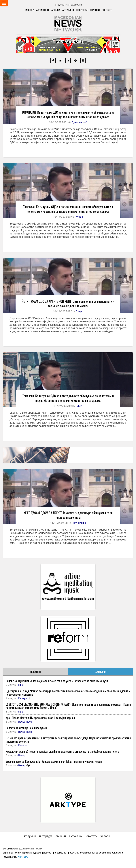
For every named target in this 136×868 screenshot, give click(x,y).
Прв (21, 685)
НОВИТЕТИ (36, 672)
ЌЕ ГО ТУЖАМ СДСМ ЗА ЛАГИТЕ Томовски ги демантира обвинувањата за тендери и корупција (68, 515)
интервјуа (46, 836)
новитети (91, 836)
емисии (61, 836)
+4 (86, 122)
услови (105, 836)
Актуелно (68, 10)
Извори (30, 10)
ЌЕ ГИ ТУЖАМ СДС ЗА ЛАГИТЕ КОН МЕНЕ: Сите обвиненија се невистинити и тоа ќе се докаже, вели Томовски (68, 304)
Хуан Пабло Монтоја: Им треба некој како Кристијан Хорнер (40, 718)
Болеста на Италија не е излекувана (27, 728)
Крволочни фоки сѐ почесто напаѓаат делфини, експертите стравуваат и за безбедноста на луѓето (62, 751)
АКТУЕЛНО (101, 672)
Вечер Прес (25, 722)
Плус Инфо (79, 523)
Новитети (82, 10)
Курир (79, 217)
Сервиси (95, 10)
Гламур (23, 698)
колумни (30, 836)
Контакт (107, 10)
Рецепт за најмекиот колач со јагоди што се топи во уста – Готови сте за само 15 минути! (57, 681)
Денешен (77, 122)
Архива (56, 10)
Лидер (79, 311)
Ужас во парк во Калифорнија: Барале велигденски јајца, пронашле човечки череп (54, 761)
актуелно (75, 836)
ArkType (23, 857)
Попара (23, 745)
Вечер (22, 755)
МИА (79, 406)
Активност (43, 10)
